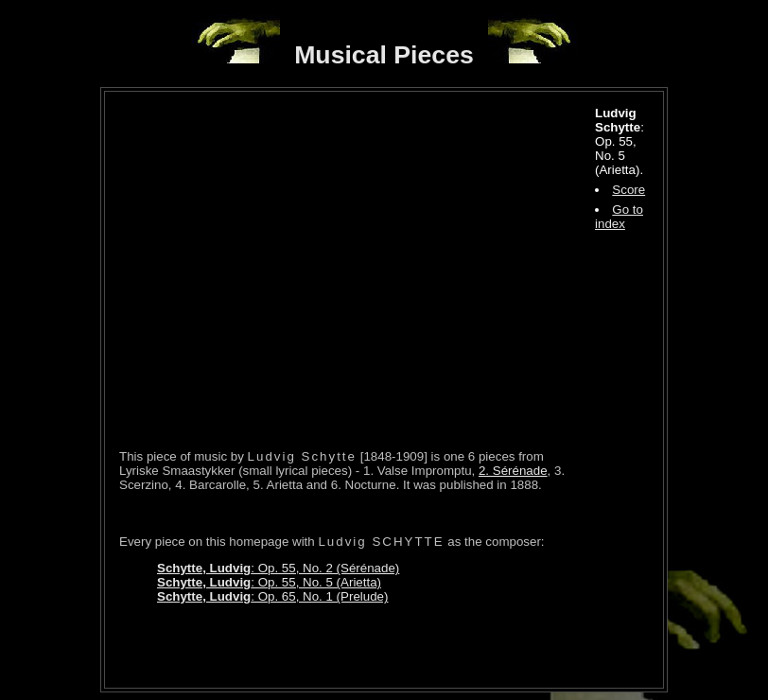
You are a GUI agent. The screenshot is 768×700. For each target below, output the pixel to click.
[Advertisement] (340, 645)
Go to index (619, 217)
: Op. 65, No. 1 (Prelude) (272, 596)
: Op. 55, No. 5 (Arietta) (269, 582)
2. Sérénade (513, 471)
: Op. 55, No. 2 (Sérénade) (278, 568)
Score (628, 190)
